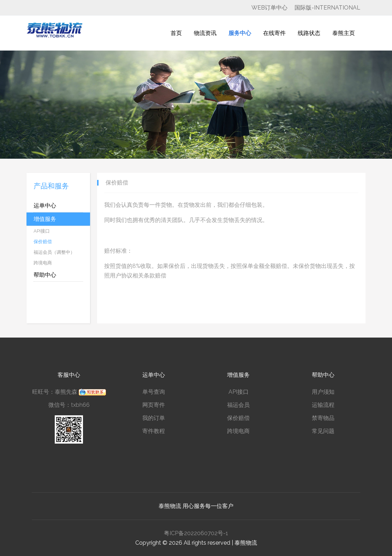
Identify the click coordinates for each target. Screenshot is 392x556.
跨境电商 (238, 431)
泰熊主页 (344, 33)
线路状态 (309, 33)
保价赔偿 (238, 418)
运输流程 (323, 405)
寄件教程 (154, 431)
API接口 (239, 392)
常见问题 (323, 431)
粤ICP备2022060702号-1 (196, 533)
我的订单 (154, 418)
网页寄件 (154, 405)
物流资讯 (205, 33)
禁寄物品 (323, 418)
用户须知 (323, 392)
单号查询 (154, 392)
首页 (176, 33)
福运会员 (238, 405)
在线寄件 (274, 33)
